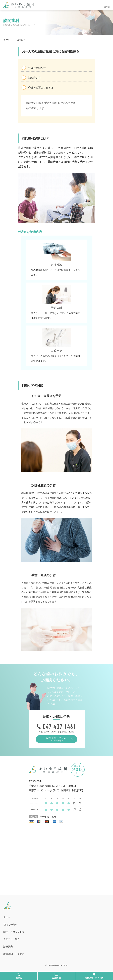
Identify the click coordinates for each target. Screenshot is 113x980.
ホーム (7, 40)
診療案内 (8, 947)
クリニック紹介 (13, 939)
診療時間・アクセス (14, 954)
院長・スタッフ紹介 (14, 932)
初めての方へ (10, 925)
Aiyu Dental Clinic (60, 966)
